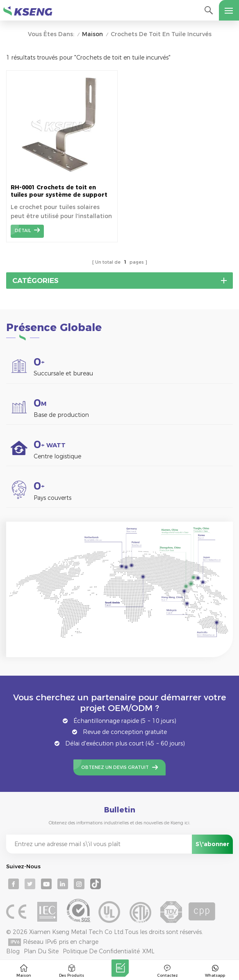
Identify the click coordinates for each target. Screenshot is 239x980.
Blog (13, 951)
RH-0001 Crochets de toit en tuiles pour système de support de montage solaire (59, 191)
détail (23, 231)
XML (148, 951)
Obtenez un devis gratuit (115, 767)
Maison (92, 34)
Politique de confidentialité (101, 951)
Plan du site (41, 951)
